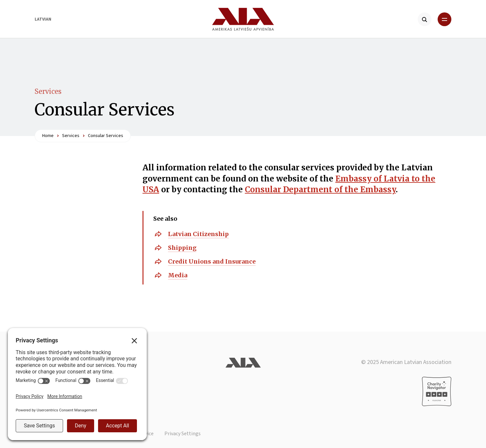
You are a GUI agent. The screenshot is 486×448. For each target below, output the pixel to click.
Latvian (43, 19)
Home (48, 136)
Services (48, 91)
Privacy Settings (183, 434)
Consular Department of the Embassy (320, 190)
